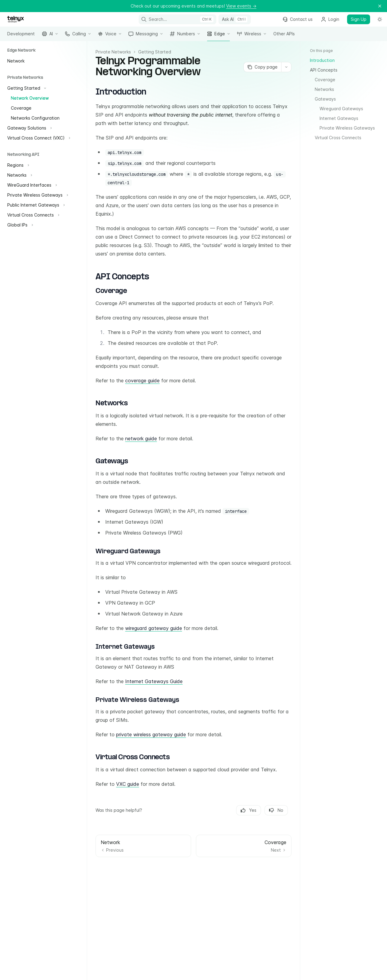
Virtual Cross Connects (338, 138)
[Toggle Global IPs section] (20, 225)
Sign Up (359, 19)
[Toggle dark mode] (380, 19)
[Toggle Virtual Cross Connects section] (33, 215)
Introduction (322, 60)
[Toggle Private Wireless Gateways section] (37, 195)
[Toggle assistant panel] (235, 19)
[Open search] (177, 19)
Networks (324, 89)
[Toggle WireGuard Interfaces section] (31, 185)
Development (21, 36)
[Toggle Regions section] (18, 165)
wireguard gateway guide (154, 628)
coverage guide (142, 381)
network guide (141, 439)
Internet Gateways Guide (154, 681)
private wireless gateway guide (151, 734)
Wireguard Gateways (341, 109)
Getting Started (155, 52)
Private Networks (113, 52)
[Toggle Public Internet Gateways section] (35, 205)
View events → (241, 6)
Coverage (325, 80)
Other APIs (284, 36)
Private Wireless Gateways (347, 128)
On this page (321, 51)
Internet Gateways (339, 118)
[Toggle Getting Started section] (26, 88)
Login (330, 19)
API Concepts (324, 70)
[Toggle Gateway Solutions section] (29, 128)
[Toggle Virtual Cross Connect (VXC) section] (38, 138)
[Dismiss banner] (380, 6)
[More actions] (286, 67)
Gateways (325, 99)
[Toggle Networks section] (19, 175)
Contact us (298, 19)
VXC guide (128, 784)
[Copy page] (262, 67)
